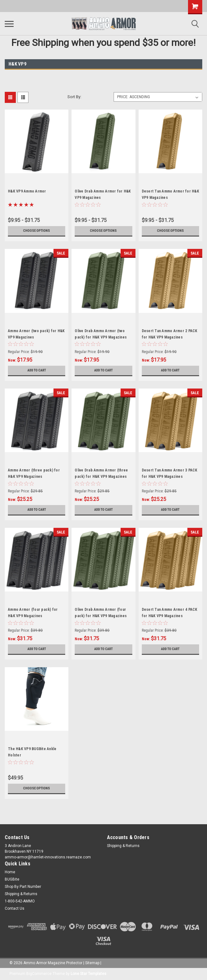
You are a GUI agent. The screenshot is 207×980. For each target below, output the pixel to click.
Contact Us (15, 908)
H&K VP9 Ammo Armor (27, 191)
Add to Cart (37, 370)
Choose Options (37, 231)
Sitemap (92, 963)
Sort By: (74, 97)
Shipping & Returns (123, 846)
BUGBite (12, 879)
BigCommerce (39, 974)
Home (10, 872)
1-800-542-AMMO (20, 901)
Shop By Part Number (23, 887)
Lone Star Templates (88, 974)
